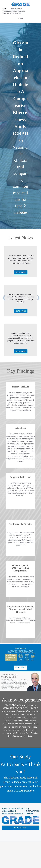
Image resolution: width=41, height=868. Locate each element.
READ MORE (21, 272)
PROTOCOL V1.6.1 (20, 828)
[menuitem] (5, 9)
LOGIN (20, 18)
